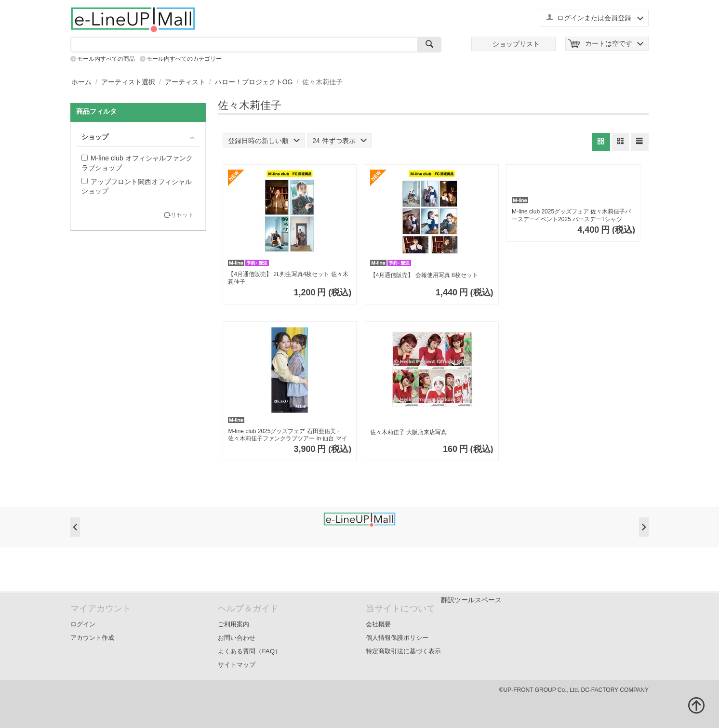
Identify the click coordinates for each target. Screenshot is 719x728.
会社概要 (378, 624)
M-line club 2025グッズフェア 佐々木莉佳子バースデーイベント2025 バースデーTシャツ (571, 215)
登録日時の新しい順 (264, 141)
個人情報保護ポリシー (397, 638)
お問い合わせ (237, 638)
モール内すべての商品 (106, 59)
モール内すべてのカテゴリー (184, 59)
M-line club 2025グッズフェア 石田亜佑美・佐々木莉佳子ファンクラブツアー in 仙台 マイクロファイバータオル (287, 435)
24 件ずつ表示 (339, 141)
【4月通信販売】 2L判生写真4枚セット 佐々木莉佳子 (288, 278)
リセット (182, 215)
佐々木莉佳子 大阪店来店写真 (408, 432)
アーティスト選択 (128, 82)
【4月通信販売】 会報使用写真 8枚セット (424, 275)
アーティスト (185, 82)
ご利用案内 (233, 624)
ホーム (81, 82)
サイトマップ (237, 665)
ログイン (83, 624)
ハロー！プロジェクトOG (254, 82)
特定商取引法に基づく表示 (403, 651)
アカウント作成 (92, 638)
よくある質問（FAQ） (249, 651)
